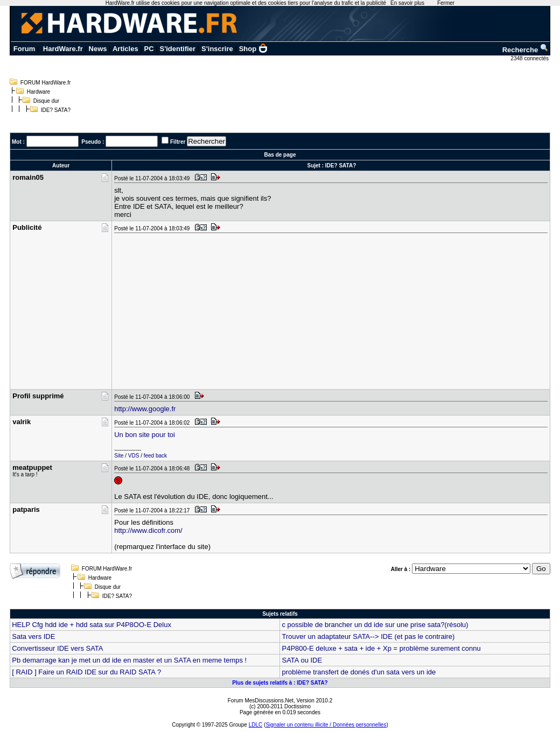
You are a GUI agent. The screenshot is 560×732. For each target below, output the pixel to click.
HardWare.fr (63, 49)
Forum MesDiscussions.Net (261, 701)
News (98, 49)
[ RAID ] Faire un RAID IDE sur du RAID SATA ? (86, 672)
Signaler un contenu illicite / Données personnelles (326, 725)
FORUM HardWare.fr (46, 83)
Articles (125, 49)
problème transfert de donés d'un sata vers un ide (359, 672)
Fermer (446, 3)
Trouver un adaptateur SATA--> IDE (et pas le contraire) (368, 636)
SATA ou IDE (302, 660)
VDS (134, 456)
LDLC (256, 725)
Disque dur (46, 101)
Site (119, 456)
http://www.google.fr (145, 409)
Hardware (38, 92)
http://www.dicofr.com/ (148, 530)
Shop (254, 49)
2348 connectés (530, 58)
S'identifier (177, 49)
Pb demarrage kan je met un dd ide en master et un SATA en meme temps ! (129, 660)
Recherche (526, 50)
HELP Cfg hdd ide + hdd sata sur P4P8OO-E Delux (92, 625)
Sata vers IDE (33, 636)
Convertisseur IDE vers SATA (57, 648)
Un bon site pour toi (145, 435)
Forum (24, 49)
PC (149, 49)
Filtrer (178, 142)
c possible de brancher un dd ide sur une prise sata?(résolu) (375, 625)
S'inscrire (217, 49)
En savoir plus (407, 3)
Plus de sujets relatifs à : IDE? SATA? (280, 683)
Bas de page (280, 155)
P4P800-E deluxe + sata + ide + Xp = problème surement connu (381, 648)
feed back (155, 456)
